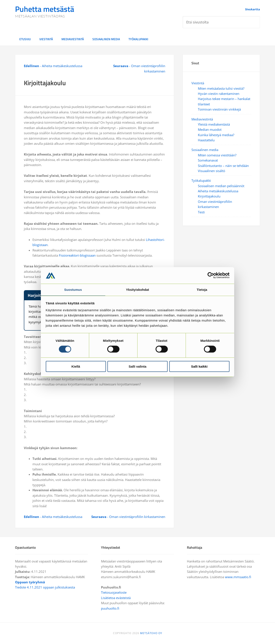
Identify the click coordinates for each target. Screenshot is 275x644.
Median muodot (210, 129)
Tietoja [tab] (202, 289)
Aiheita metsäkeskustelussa (218, 191)
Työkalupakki (201, 180)
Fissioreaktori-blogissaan (77, 255)
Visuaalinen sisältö (212, 171)
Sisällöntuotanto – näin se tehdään (223, 166)
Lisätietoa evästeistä (116, 598)
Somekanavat (208, 160)
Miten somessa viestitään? (217, 155)
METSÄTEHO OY (151, 633)
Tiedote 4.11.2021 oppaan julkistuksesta (45, 587)
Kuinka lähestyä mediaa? (216, 135)
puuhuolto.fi (110, 608)
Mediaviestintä (202, 119)
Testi (201, 212)
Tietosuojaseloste (114, 592)
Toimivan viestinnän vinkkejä (219, 109)
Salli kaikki (199, 367)
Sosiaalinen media (205, 150)
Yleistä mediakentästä (214, 124)
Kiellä (76, 367)
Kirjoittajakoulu (209, 196)
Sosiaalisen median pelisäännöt (221, 186)
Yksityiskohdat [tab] (137, 289)
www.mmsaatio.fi (238, 577)
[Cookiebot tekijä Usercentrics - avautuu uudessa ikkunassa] (211, 275)
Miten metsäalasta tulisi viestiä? (221, 88)
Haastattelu (206, 140)
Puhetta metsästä (45, 9)
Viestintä (198, 83)
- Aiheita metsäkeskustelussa (53, 66)
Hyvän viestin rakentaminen (219, 94)
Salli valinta (138, 367)
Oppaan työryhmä (30, 582)
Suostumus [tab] (73, 289)
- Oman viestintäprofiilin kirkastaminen (128, 517)
